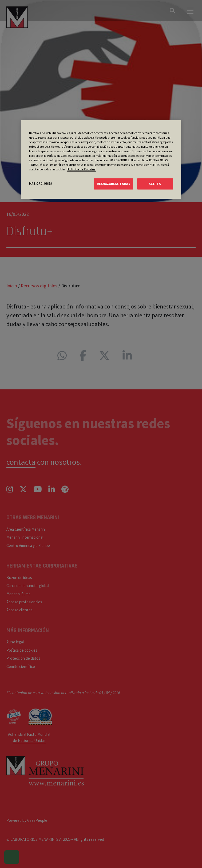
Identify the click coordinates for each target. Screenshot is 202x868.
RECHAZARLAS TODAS (114, 184)
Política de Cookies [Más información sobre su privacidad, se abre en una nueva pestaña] (82, 169)
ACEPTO (155, 184)
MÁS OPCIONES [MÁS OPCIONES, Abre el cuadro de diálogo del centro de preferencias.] (41, 183)
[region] (101, 159)
